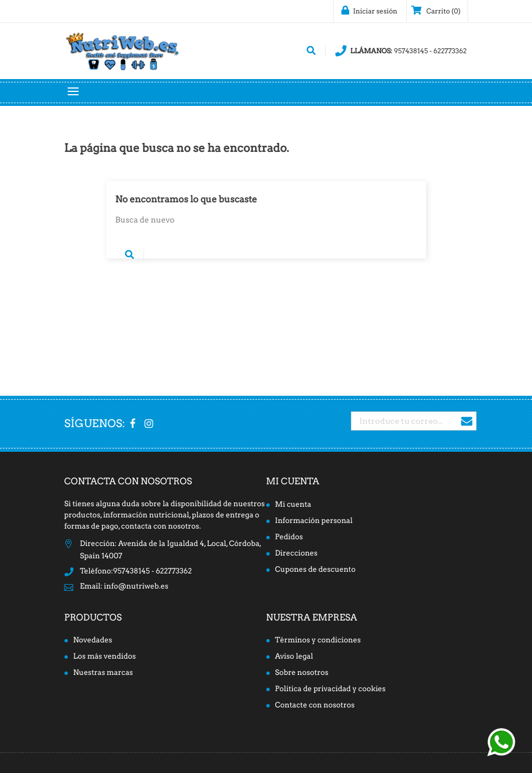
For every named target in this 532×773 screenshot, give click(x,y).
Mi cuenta (293, 481)
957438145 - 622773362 (401, 51)
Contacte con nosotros (315, 705)
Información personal (314, 521)
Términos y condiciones (318, 640)
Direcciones (297, 554)
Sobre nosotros (302, 673)
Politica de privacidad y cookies (330, 689)
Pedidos (289, 537)
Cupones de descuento (316, 570)
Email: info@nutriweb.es (124, 587)
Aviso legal (294, 657)
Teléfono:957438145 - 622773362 (136, 571)
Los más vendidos (105, 657)
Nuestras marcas (103, 673)
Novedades (93, 640)
